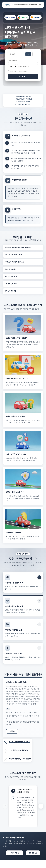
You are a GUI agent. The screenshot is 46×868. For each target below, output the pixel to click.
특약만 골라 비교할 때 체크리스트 (14, 262)
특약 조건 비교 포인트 (11, 276)
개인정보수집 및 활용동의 (17, 71)
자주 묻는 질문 (33, 853)
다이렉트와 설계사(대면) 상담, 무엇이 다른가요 (18, 247)
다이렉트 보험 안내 (14, 853)
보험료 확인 (23, 76)
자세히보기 (12, 731)
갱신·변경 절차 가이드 (11, 269)
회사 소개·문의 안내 (10, 291)
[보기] (25, 71)
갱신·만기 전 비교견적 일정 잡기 (14, 255)
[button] (41, 806)
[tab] (17, 743)
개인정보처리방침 (20, 220)
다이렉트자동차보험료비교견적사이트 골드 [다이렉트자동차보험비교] (21, 5)
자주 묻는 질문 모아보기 (12, 284)
